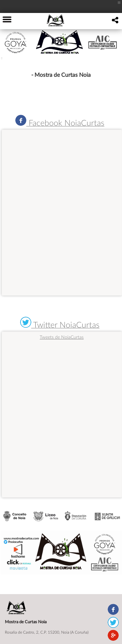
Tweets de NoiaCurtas (62, 337)
